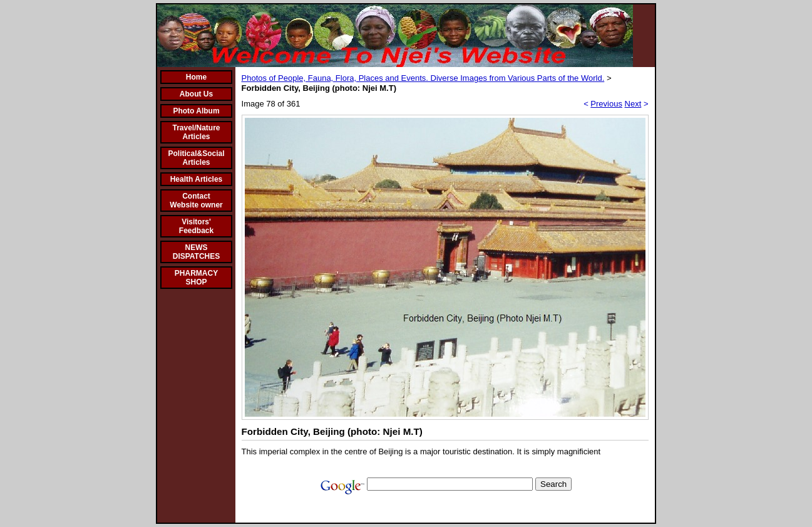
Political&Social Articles (196, 158)
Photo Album (196, 111)
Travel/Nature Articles (196, 132)
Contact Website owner (196, 201)
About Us (196, 94)
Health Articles (197, 179)
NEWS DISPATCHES (197, 252)
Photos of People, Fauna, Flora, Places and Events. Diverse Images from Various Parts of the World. (423, 78)
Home (196, 77)
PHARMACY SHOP (196, 278)
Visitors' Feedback (196, 226)
